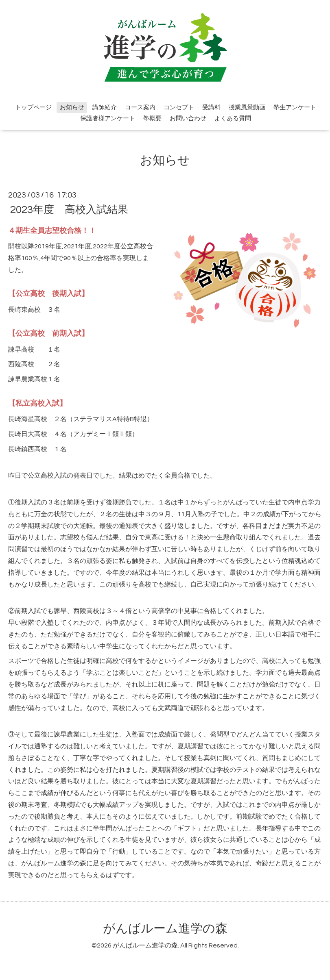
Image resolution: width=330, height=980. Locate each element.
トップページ (33, 108)
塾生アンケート (295, 108)
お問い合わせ (188, 118)
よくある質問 (233, 118)
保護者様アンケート (108, 118)
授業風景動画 (247, 108)
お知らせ (72, 108)
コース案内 (140, 108)
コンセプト (179, 108)
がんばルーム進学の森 (165, 929)
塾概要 (152, 118)
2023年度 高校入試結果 (69, 209)
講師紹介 (105, 108)
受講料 (211, 108)
